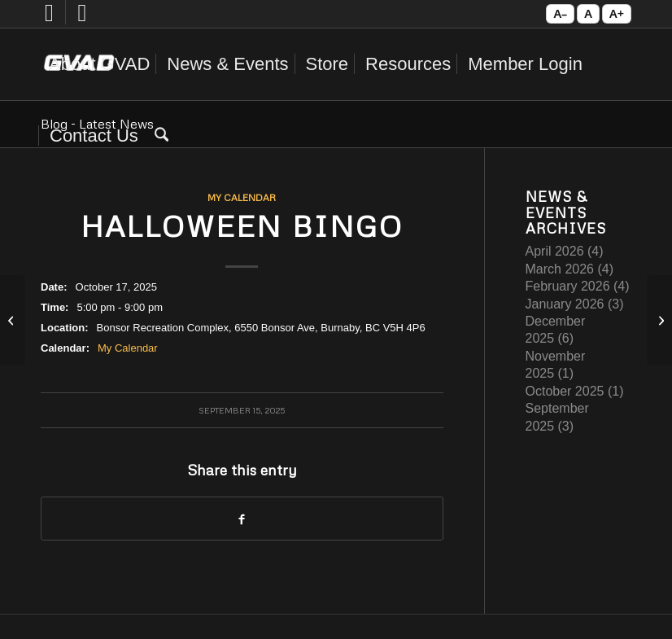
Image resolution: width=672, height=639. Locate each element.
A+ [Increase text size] (617, 13)
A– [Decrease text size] (560, 13)
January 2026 (565, 304)
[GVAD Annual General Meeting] (13, 320)
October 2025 (565, 391)
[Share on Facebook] (242, 519)
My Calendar (242, 197)
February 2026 (568, 286)
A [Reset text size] (588, 13)
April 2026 (555, 251)
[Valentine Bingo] (659, 320)
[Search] (161, 136)
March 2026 (560, 269)
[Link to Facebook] (49, 20)
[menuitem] (99, 64)
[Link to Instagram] (82, 20)
